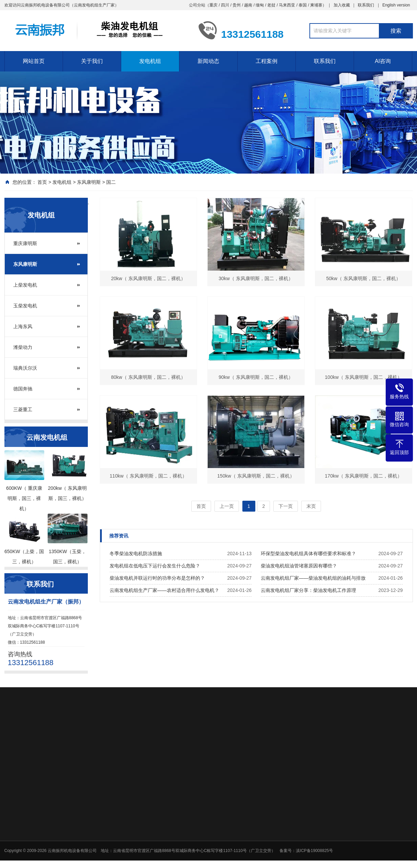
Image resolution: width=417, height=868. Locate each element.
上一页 (227, 506)
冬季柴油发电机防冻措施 (136, 553)
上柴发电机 (25, 285)
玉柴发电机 (25, 306)
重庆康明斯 (25, 243)
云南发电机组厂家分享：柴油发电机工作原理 (308, 590)
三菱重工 (23, 409)
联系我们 (366, 5)
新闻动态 (208, 61)
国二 (111, 182)
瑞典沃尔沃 (25, 368)
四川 (225, 5)
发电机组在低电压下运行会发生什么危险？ (155, 566)
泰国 (303, 5)
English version (396, 5)
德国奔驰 (23, 389)
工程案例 (267, 61)
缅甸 (260, 5)
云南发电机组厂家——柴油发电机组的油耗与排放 (313, 578)
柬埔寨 (316, 5)
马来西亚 (287, 5)
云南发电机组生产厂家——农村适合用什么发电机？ (164, 590)
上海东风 (23, 326)
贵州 (237, 5)
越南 (248, 5)
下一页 (286, 506)
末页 (311, 506)
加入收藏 (342, 5)
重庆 (213, 5)
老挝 (271, 5)
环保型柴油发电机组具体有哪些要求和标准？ (308, 553)
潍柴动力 (23, 347)
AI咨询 (383, 61)
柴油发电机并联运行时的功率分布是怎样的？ (157, 578)
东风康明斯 (89, 182)
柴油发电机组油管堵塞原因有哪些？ (299, 566)
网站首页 (34, 61)
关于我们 (92, 61)
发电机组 (150, 61)
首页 (42, 182)
